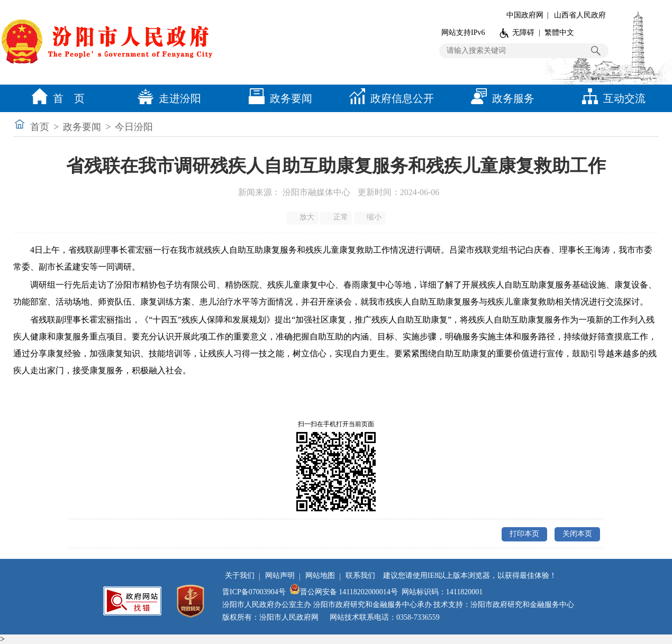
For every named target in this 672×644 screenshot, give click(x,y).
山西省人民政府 (580, 15)
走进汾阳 (167, 98)
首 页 (56, 98)
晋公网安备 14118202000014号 (344, 592)
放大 (303, 217)
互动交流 (611, 98)
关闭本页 (577, 534)
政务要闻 (278, 98)
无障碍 (523, 33)
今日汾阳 (134, 127)
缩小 (371, 217)
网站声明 (280, 576)
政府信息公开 (389, 98)
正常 (337, 217)
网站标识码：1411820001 (442, 592)
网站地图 (320, 576)
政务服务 (500, 98)
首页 (40, 127)
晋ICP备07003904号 (254, 592)
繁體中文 (559, 33)
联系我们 (360, 576)
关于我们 (240, 576)
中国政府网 (525, 15)
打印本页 (524, 534)
